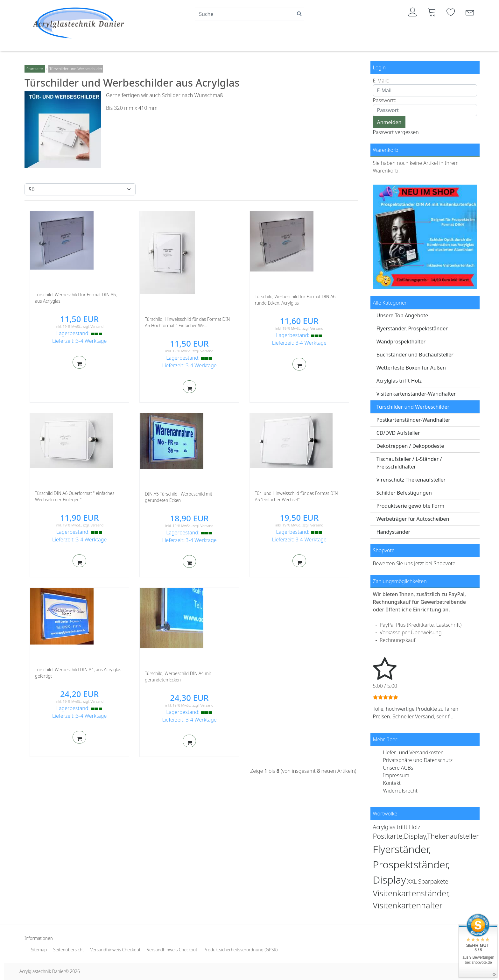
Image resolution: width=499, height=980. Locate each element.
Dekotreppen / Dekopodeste (410, 446)
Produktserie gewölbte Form (411, 506)
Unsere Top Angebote (402, 315)
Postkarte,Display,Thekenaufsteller (426, 836)
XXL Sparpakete (428, 881)
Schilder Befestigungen (404, 493)
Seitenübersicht (68, 950)
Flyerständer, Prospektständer (412, 328)
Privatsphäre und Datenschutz (418, 760)
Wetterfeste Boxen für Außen (411, 368)
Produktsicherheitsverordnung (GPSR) (241, 950)
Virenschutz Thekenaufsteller (411, 480)
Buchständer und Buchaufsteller (415, 355)
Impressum (396, 775)
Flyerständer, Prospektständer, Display (411, 864)
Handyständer (394, 532)
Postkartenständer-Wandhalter (413, 420)
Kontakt (392, 783)
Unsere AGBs (398, 768)
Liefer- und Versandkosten (414, 752)
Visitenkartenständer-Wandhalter (416, 394)
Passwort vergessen (396, 132)
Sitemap (39, 950)
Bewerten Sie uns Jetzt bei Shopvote (414, 563)
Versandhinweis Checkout (115, 950)
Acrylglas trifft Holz (399, 381)
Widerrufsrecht (400, 791)
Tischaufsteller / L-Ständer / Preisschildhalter (409, 463)
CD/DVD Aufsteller (398, 433)
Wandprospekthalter (401, 342)
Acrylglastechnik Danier (42, 971)
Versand (97, 326)
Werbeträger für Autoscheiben (413, 519)
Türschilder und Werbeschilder (413, 407)
